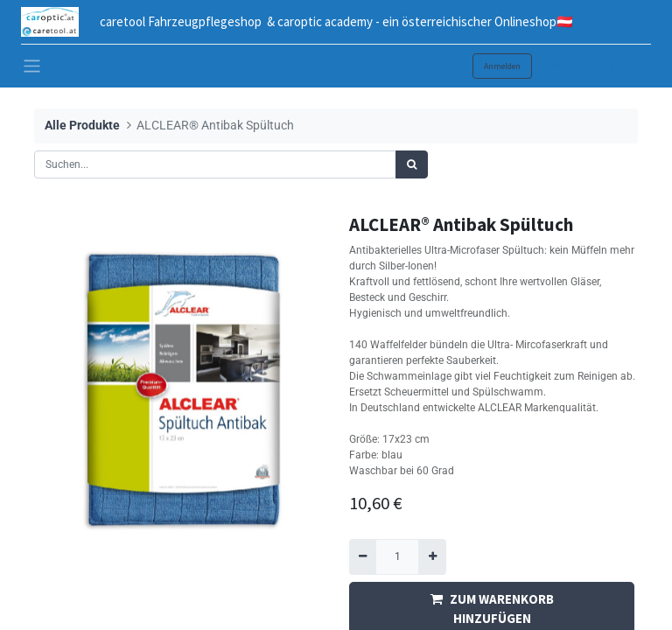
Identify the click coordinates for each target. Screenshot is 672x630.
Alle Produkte (82, 126)
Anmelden (502, 66)
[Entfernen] (363, 556)
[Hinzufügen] (432, 556)
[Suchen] (412, 164)
